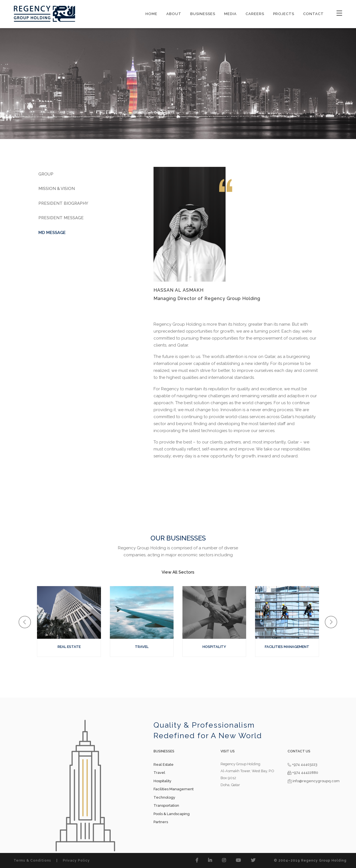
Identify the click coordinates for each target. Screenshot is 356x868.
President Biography (63, 203)
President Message (61, 218)
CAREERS (255, 14)
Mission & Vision (57, 189)
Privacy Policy (76, 860)
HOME (151, 14)
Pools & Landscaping (172, 814)
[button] (25, 622)
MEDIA (230, 14)
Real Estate (164, 765)
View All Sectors (178, 572)
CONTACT (313, 14)
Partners (161, 822)
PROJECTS (284, 14)
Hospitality (162, 781)
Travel (159, 773)
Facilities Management (174, 789)
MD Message (52, 233)
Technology (164, 797)
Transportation (166, 805)
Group (46, 174)
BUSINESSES (203, 14)
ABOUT (174, 14)
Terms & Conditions (32, 860)
